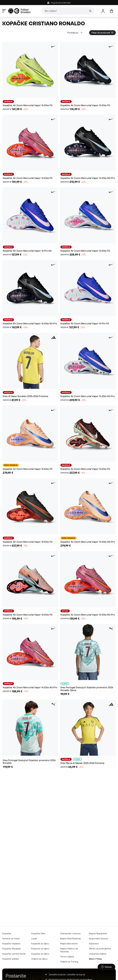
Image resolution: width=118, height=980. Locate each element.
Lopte (34, 938)
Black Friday (95, 959)
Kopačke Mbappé (11, 949)
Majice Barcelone (69, 943)
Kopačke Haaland (11, 943)
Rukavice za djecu (40, 949)
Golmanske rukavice (70, 933)
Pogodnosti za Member (59, 3)
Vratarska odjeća (98, 954)
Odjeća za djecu (39, 959)
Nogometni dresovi (99, 938)
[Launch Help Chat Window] (106, 967)
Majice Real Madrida (70, 938)
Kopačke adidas (10, 959)
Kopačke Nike (38, 933)
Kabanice (94, 943)
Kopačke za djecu (40, 943)
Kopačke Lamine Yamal (14, 954)
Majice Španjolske (98, 933)
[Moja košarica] (112, 11)
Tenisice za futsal (11, 938)
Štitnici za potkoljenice (100, 949)
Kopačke (7, 933)
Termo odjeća (67, 957)
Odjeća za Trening (69, 962)
